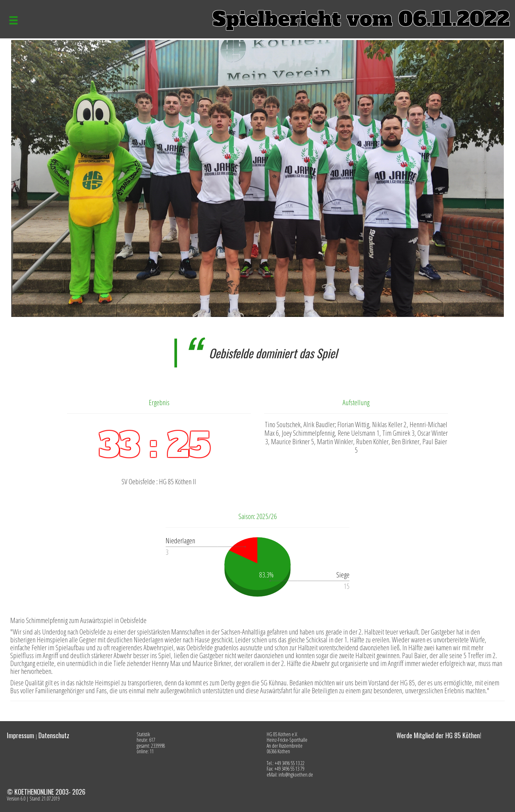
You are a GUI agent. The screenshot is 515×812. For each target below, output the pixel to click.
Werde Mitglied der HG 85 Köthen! (439, 735)
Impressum (21, 735)
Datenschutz (54, 735)
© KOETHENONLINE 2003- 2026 (46, 792)
